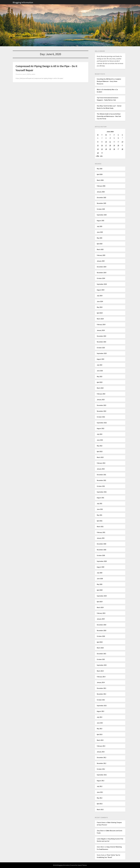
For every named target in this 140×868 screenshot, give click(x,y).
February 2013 (101, 746)
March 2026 (100, 180)
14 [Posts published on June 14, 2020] (122, 142)
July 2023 (100, 365)
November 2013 (101, 694)
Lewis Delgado (101, 839)
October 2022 (101, 417)
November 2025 (101, 203)
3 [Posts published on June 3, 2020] (106, 138)
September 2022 (102, 423)
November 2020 (101, 550)
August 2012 (100, 781)
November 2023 (101, 342)
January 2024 (101, 330)
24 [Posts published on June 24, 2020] (106, 149)
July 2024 (100, 296)
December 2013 (101, 688)
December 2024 (101, 267)
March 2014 (100, 671)
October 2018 (101, 636)
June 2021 (100, 509)
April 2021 (100, 521)
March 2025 (100, 249)
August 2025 (100, 221)
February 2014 (101, 677)
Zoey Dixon (100, 831)
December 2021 (101, 475)
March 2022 (100, 457)
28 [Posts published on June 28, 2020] (122, 149)
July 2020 (100, 573)
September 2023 (102, 353)
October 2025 (101, 209)
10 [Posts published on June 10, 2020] (106, 142)
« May (98, 156)
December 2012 (101, 757)
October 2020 (101, 555)
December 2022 (101, 405)
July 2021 (100, 504)
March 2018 (100, 648)
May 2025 (100, 238)
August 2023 (100, 359)
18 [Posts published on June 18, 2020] (110, 145)
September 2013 (102, 706)
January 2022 (101, 469)
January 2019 (101, 619)
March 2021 (100, 527)
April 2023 (100, 382)
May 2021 (100, 515)
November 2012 (101, 763)
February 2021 (101, 532)
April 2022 (100, 452)
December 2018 (101, 625)
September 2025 (102, 215)
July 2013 (100, 717)
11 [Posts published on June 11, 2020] (110, 142)
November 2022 (101, 411)
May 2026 (100, 169)
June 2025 (100, 232)
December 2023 (101, 336)
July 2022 (100, 434)
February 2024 (101, 325)
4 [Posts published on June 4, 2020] (110, 138)
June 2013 (100, 723)
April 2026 (100, 174)
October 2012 (101, 769)
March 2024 (100, 319)
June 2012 (100, 792)
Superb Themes (82, 865)
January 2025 (101, 261)
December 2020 (101, 544)
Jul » (101, 156)
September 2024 (102, 284)
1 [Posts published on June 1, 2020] (98, 138)
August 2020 (100, 567)
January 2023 (101, 400)
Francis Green (101, 822)
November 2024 (101, 273)
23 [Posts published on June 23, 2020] (102, 149)
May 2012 (100, 798)
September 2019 (102, 596)
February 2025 (101, 255)
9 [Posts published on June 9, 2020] (102, 142)
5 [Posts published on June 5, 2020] (114, 138)
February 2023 (101, 394)
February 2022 (101, 463)
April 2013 (100, 734)
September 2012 (102, 775)
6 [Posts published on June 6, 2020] (118, 138)
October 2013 (101, 700)
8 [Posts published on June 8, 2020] (98, 142)
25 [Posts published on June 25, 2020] (110, 149)
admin (33, 74)
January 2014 (101, 682)
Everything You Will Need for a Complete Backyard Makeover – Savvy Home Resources (109, 81)
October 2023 (101, 348)
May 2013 (100, 729)
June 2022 (100, 440)
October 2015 (101, 659)
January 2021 (101, 538)
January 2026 (101, 192)
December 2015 (101, 654)
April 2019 (100, 602)
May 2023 (100, 377)
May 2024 (100, 307)
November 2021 (101, 480)
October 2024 (101, 278)
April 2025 (100, 244)
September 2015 (102, 665)
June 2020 (100, 579)
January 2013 (101, 752)
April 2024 (100, 313)
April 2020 (100, 590)
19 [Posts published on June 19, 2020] (114, 145)
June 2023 (100, 371)
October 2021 (101, 486)
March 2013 (100, 740)
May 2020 (100, 584)
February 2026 (101, 186)
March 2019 (100, 607)
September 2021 (102, 492)
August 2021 (100, 498)
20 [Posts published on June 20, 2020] (118, 145)
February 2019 (101, 613)
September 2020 (102, 561)
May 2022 (100, 446)
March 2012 (100, 810)
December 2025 (101, 198)
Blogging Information (23, 2)
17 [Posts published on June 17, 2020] (106, 145)
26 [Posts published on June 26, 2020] (114, 149)
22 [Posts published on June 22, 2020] (98, 149)
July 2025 (100, 226)
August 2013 (100, 711)
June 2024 (100, 301)
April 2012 (100, 804)
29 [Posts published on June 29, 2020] (98, 153)
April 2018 (100, 642)
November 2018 (101, 631)
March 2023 (100, 388)
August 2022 (100, 428)
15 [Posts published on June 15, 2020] (98, 145)
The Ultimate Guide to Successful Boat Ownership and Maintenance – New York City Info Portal (109, 116)
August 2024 (100, 290)
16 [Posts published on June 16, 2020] (102, 145)
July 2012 (100, 786)
